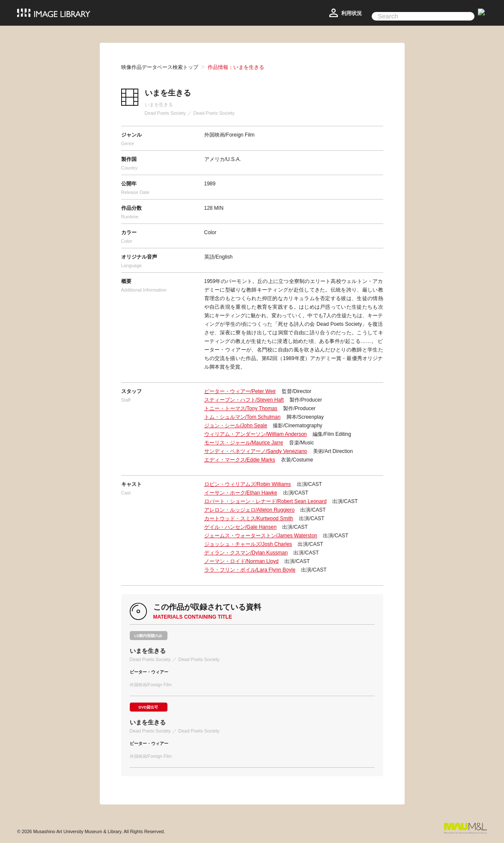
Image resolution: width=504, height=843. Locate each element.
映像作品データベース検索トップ (160, 67)
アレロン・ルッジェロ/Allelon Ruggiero (249, 510)
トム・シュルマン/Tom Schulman (243, 417)
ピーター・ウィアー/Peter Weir (240, 391)
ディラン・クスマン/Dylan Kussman (246, 553)
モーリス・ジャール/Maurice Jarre (244, 443)
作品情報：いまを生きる (236, 67)
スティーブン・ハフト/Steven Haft (244, 400)
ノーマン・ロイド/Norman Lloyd (242, 561)
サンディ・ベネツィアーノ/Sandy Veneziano (256, 451)
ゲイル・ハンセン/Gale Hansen (240, 527)
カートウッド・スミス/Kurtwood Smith (249, 518)
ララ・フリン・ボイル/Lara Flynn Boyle (250, 570)
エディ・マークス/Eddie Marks (240, 460)
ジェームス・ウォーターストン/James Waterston (261, 536)
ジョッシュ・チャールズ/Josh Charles (248, 544)
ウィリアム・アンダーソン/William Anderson (256, 434)
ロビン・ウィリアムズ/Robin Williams (248, 484)
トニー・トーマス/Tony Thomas (241, 408)
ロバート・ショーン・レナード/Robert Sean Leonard (265, 501)
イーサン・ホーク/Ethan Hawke (241, 493)
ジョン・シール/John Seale (236, 426)
